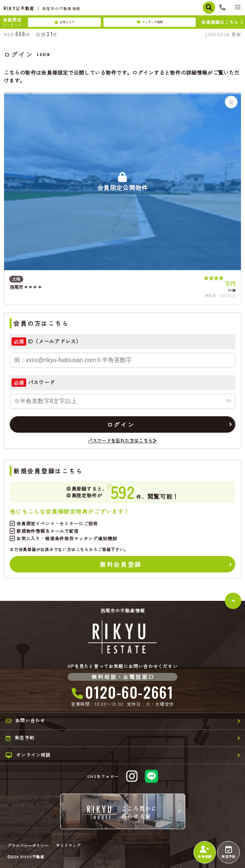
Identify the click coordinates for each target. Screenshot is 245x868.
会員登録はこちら (220, 22)
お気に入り (64, 22)
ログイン (121, 424)
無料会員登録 (120, 564)
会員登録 (204, 852)
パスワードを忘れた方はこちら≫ (122, 440)
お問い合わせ (25, 720)
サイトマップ (68, 846)
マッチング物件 (150, 22)
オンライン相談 (28, 755)
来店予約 (228, 852)
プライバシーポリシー (28, 846)
